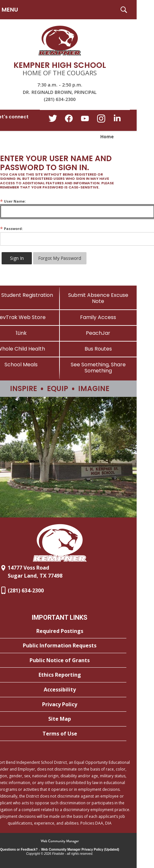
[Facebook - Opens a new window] (69, 120)
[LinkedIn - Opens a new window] (117, 120)
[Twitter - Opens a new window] (53, 120)
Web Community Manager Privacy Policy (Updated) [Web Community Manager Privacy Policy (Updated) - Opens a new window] (80, 850)
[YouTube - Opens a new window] (85, 120)
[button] (124, 10)
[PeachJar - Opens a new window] (98, 333)
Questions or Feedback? (19, 850)
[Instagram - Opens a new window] (101, 120)
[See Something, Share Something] (98, 368)
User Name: (13, 201)
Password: (11, 228)
